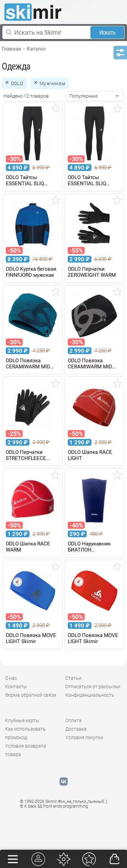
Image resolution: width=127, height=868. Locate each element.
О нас (11, 678)
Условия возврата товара (26, 750)
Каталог (36, 49)
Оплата (73, 720)
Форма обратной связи (31, 695)
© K (54, 806)
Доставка (76, 729)
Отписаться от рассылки (93, 687)
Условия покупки (84, 737)
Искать (108, 32)
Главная (11, 49)
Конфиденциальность (90, 695)
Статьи (73, 678)
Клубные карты (22, 720)
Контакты (16, 687)
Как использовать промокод (25, 733)
